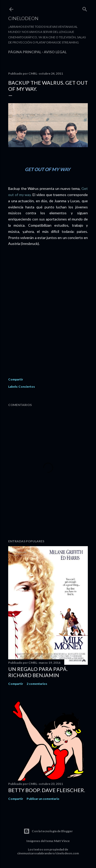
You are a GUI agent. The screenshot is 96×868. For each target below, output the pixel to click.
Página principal (25, 52)
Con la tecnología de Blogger (48, 831)
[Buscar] (85, 8)
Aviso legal (55, 52)
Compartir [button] (16, 379)
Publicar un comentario (43, 799)
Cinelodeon (23, 18)
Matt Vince (62, 841)
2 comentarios (37, 684)
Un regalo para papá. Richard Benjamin (38, 672)
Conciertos (27, 387)
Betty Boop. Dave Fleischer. (47, 790)
